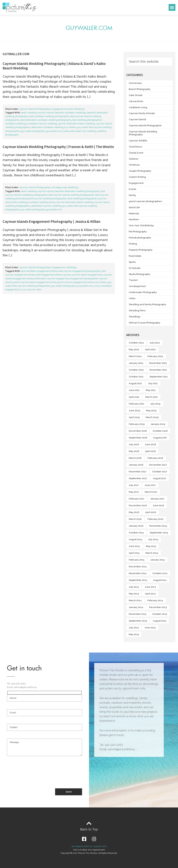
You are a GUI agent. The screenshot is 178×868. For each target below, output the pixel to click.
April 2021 (134, 397)
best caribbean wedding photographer (49, 116)
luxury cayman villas (31, 289)
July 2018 (134, 444)
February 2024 (155, 356)
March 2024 (135, 356)
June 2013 (150, 628)
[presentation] (33, 775)
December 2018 (138, 431)
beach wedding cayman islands (37, 113)
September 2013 (138, 621)
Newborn (134, 219)
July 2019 (155, 404)
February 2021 (137, 404)
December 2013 (158, 607)
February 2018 (155, 458)
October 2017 (160, 472)
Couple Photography (140, 171)
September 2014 (138, 580)
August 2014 (160, 580)
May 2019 (151, 411)
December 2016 (138, 505)
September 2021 (159, 377)
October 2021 (136, 377)
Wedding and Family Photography (147, 304)
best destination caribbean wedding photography (46, 120)
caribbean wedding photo (42, 202)
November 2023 (158, 363)
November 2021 (158, 370)
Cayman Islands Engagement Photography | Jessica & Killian (51, 221)
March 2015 (152, 553)
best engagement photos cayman (54, 275)
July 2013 (134, 628)
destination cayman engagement (52, 279)
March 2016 (135, 519)
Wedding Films (137, 311)
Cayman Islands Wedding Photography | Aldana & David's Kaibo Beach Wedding (54, 66)
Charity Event (136, 153)
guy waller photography (33, 131)
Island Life (134, 207)
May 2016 (134, 512)
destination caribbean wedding (47, 127)
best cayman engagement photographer (80, 271)
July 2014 (134, 587)
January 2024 (136, 363)
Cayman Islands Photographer (35, 109)
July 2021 (153, 383)
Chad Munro (135, 147)
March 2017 (151, 492)
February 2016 (155, 519)
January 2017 (157, 499)
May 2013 (134, 634)
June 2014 (150, 587)
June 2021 (134, 390)
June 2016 (158, 505)
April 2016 (151, 512)
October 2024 (136, 343)
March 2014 (135, 600)
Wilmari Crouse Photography (145, 323)
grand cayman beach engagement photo (35, 282)
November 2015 (158, 526)
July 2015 (153, 539)
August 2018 (160, 438)
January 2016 (136, 526)
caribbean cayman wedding (42, 124)
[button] (172, 7)
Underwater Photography (143, 292)
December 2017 (158, 465)
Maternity (134, 213)
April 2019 (134, 417)
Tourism (133, 280)
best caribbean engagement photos (39, 271)
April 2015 (134, 553)
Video (132, 298)
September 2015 (159, 533)
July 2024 (155, 343)
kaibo (66, 131)
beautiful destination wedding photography (77, 191)
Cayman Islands (137, 119)
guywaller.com (54, 131)
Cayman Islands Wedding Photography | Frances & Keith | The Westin (58, 147)
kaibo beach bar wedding (83, 131)
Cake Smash (136, 95)
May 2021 (151, 390)
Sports (132, 262)
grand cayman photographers (145, 201)
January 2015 (158, 560)
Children (134, 159)
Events (70, 109)
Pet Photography (138, 232)
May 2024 (134, 349)
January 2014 (136, 607)
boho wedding (20, 202)
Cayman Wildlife (138, 141)
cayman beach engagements (87, 275)
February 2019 (137, 424)
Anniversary (135, 83)
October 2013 (160, 614)
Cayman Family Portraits (142, 113)
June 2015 (134, 546)
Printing (133, 244)
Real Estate (135, 256)
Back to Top (89, 829)
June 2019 (134, 411)
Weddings (79, 109)
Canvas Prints (136, 101)
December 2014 (138, 567)
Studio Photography (139, 274)
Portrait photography (140, 238)
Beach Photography (140, 89)
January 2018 (136, 465)
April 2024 (150, 349)
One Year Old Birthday (141, 225)
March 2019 (152, 417)
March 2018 (135, 458)
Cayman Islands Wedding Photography (143, 133)
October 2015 (136, 533)
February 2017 (137, 499)
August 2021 (135, 383)
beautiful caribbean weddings (70, 113)
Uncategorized (59, 187)
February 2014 (155, 600)
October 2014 (160, 573)
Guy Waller (70, 127)
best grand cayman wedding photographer (44, 199)
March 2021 (152, 397)
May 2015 (151, 546)
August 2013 (160, 621)
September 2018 (138, 438)
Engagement (58, 109)
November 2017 (138, 472)
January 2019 (158, 424)
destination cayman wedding (46, 206)
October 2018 (160, 431)
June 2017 (150, 485)
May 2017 (134, 492)
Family (132, 195)
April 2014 (150, 594)
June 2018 (150, 444)
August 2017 (160, 478)
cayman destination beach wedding (76, 124)
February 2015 (137, 560)
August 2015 (135, 539)
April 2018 (150, 451)
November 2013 (138, 614)
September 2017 (138, 478)
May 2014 (134, 594)
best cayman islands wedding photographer (71, 195)
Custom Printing (137, 177)
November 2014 (138, 573)
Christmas (134, 165)
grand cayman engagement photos (76, 282)
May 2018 (134, 451)
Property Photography (141, 250)
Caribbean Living (138, 107)
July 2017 (134, 485)
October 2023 (136, 370)
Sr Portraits (135, 268)
